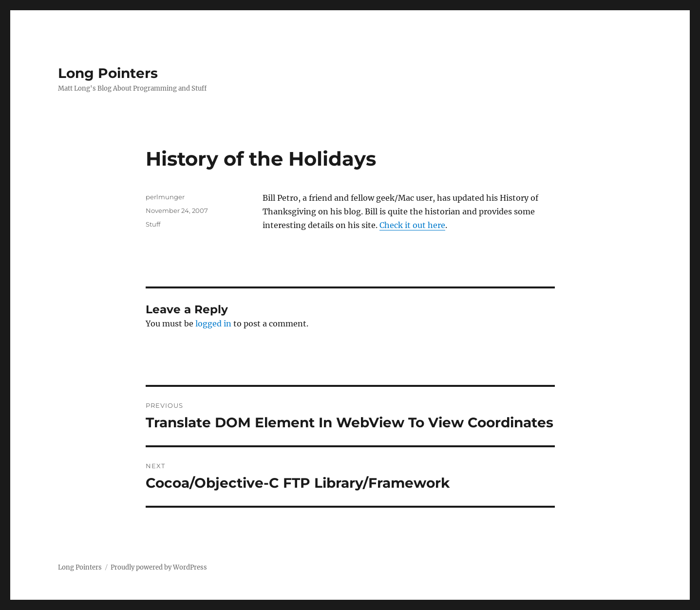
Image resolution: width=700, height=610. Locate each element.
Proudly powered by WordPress (159, 567)
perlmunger (165, 197)
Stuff (153, 224)
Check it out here (412, 225)
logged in (213, 324)
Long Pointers (108, 73)
